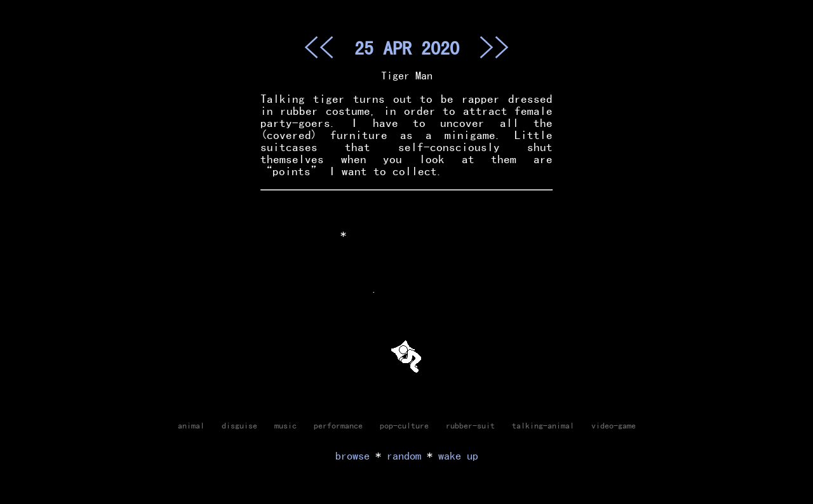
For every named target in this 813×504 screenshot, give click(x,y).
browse (353, 455)
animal (191, 425)
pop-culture (404, 425)
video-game (614, 425)
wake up (458, 455)
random (404, 455)
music (286, 425)
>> (494, 47)
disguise (239, 425)
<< (319, 47)
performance (338, 425)
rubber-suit (470, 425)
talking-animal (543, 425)
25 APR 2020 (407, 48)
